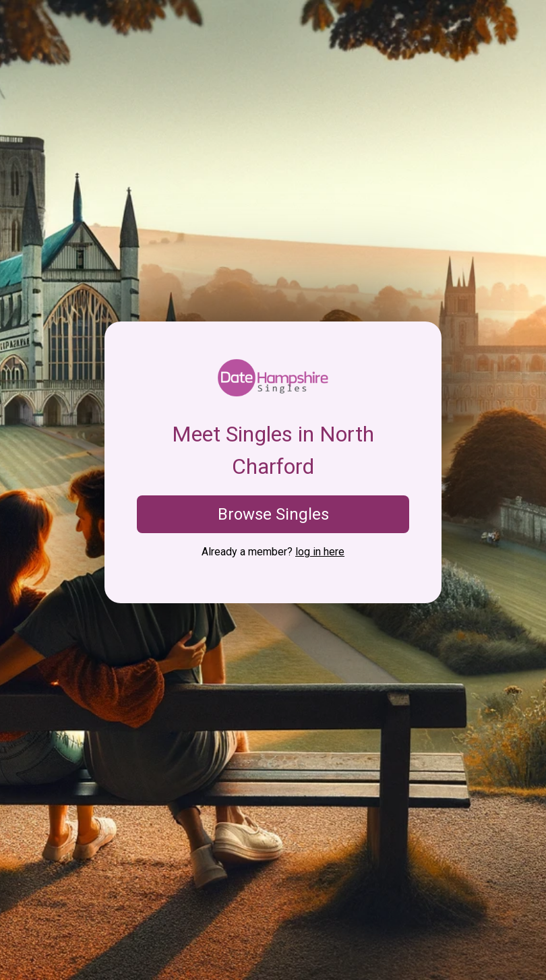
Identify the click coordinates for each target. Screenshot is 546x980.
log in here (320, 552)
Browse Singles (273, 514)
